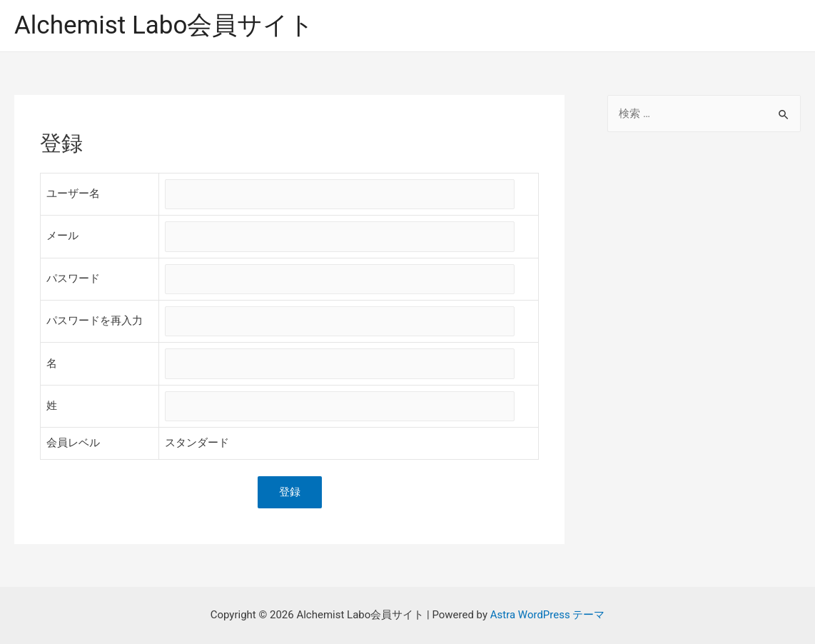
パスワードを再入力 (95, 321)
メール (62, 236)
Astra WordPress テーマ (548, 615)
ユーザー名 (73, 193)
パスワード (73, 278)
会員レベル (73, 443)
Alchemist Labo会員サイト (164, 25)
